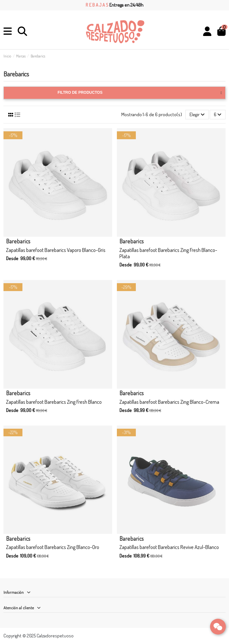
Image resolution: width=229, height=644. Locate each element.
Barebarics (18, 241)
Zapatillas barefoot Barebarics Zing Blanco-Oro (53, 547)
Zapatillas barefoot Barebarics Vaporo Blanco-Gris (56, 250)
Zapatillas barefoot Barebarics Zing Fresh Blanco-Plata (168, 253)
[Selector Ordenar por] (197, 115)
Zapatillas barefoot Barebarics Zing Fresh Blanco (54, 402)
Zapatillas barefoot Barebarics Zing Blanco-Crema (169, 402)
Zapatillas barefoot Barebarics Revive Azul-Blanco (169, 547)
